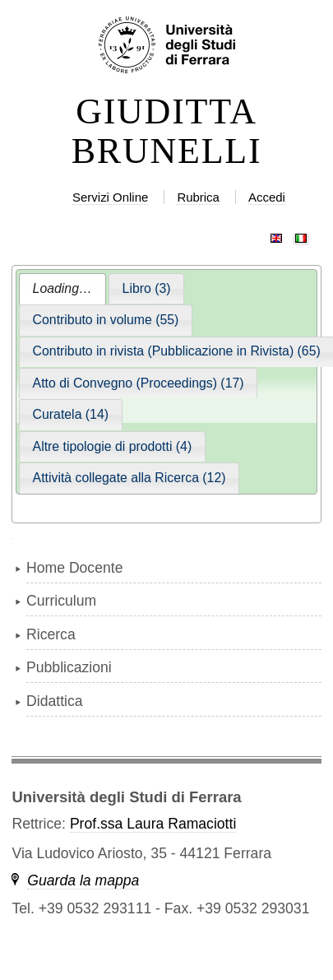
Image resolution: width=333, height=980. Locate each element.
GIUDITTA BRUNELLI (167, 132)
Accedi (267, 197)
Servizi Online (110, 197)
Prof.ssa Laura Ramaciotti (153, 824)
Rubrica (198, 197)
